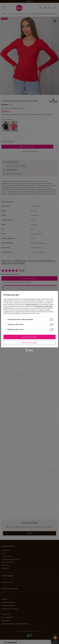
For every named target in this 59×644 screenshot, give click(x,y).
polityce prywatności (32, 305)
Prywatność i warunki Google (44, 306)
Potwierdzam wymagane (29, 343)
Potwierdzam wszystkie (30, 337)
